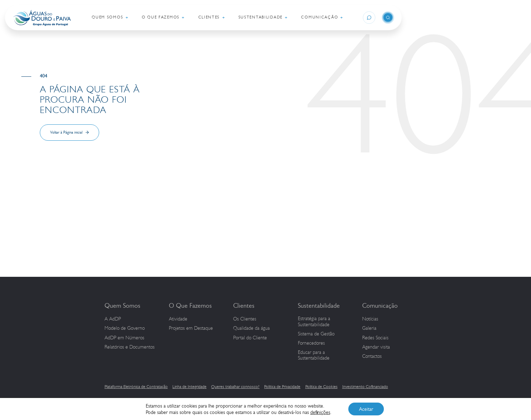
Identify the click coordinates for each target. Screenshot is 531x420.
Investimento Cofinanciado (365, 387)
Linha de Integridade (189, 387)
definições (320, 412)
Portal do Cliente (250, 338)
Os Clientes (245, 319)
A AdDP (113, 319)
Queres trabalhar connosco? (235, 387)
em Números (124, 338)
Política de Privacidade (282, 387)
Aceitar (366, 409)
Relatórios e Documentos (130, 347)
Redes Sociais (375, 338)
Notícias (370, 319)
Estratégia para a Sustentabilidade (314, 322)
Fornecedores (311, 343)
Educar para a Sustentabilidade (314, 356)
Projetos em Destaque (191, 328)
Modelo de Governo (125, 328)
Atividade (178, 319)
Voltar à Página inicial (66, 132)
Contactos (372, 356)
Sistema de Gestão (316, 334)
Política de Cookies (321, 387)
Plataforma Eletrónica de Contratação (136, 387)
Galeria (369, 328)
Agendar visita (376, 347)
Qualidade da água (251, 328)
